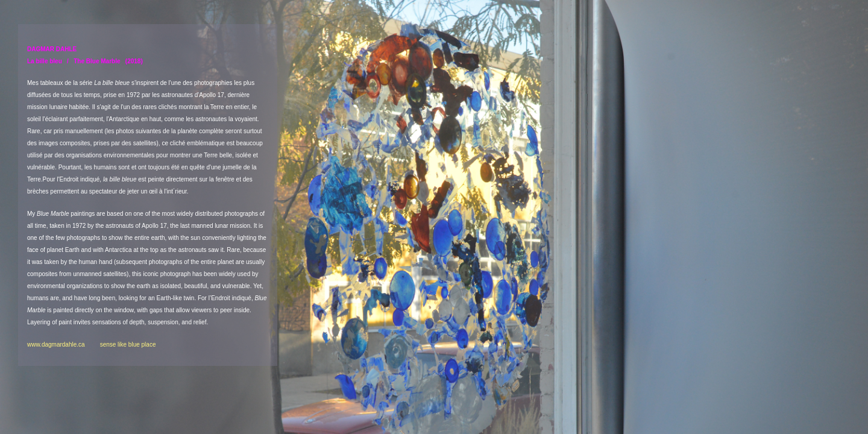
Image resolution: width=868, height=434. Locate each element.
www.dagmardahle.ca (64, 344)
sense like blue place (128, 344)
